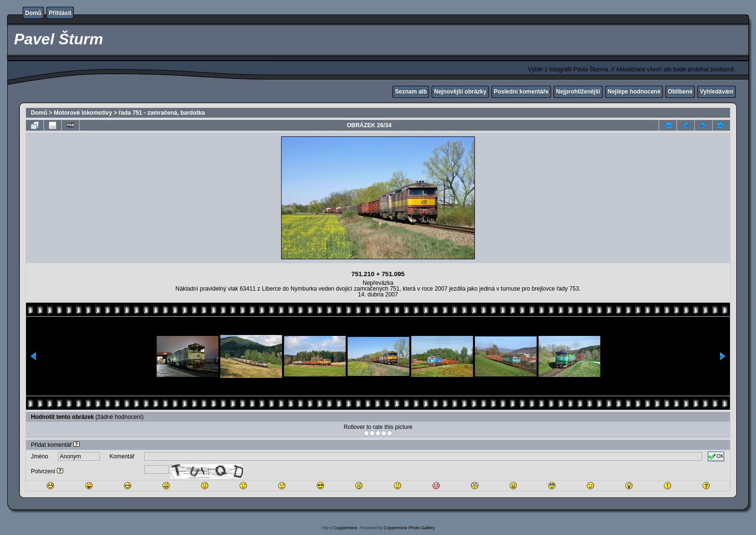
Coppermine (345, 528)
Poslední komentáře (521, 92)
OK (716, 456)
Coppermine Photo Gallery (409, 528)
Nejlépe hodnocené (634, 92)
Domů (33, 13)
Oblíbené (680, 92)
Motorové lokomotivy (83, 113)
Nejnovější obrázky (460, 92)
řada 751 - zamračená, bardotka (162, 113)
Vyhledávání (716, 92)
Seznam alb (411, 92)
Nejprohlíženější (578, 92)
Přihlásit (60, 13)
